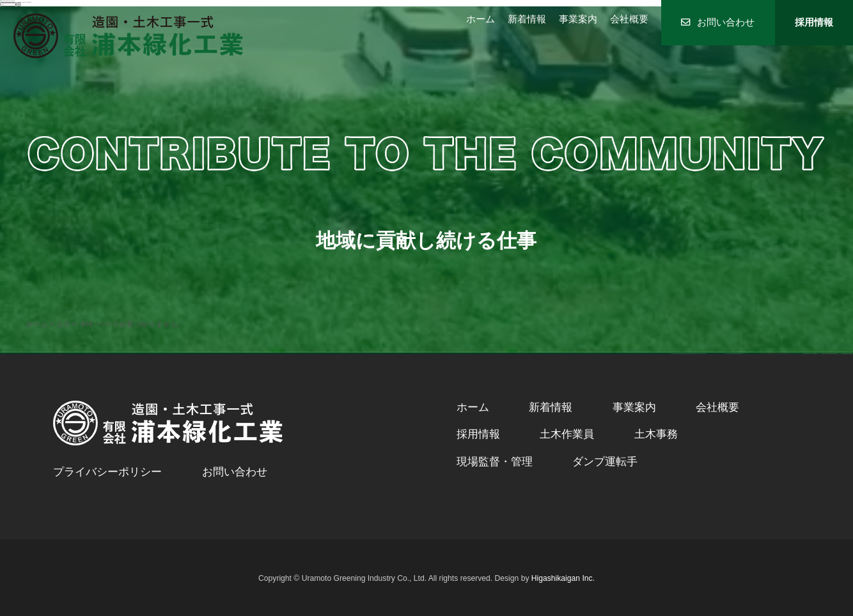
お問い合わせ (718, 22)
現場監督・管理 (495, 462)
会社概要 (629, 19)
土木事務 (656, 434)
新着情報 (527, 19)
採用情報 (814, 22)
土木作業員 (567, 434)
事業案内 (578, 19)
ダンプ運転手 (605, 462)
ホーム (481, 19)
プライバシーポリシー (107, 472)
